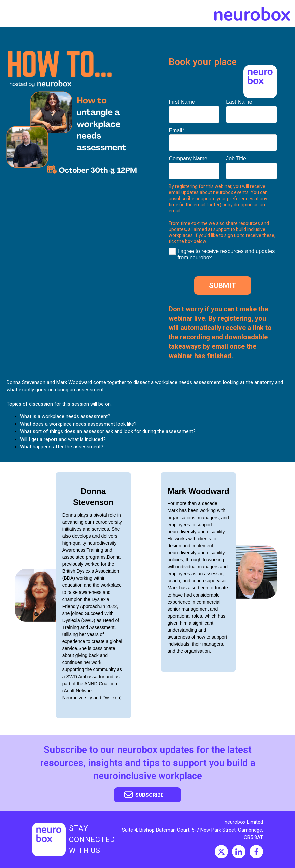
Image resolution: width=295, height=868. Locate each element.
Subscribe (144, 795)
